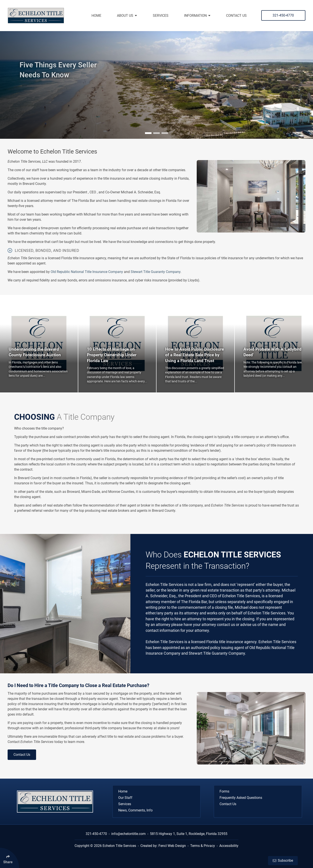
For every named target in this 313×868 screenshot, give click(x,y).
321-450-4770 (283, 15)
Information (197, 16)
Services (161, 16)
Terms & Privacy (203, 846)
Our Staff (125, 798)
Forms (224, 791)
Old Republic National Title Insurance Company (87, 272)
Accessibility (229, 846)
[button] (148, 133)
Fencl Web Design (172, 846)
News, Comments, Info (135, 810)
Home (96, 16)
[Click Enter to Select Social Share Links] (10, 858)
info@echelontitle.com (128, 834)
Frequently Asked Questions (241, 798)
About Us (127, 16)
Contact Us (236, 16)
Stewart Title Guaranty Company (156, 272)
